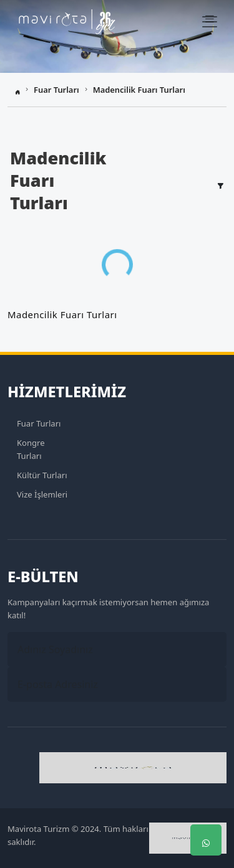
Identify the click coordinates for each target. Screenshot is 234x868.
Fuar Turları (56, 90)
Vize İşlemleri (42, 494)
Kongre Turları (31, 449)
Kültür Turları (42, 475)
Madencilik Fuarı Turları (139, 90)
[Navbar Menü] (210, 22)
